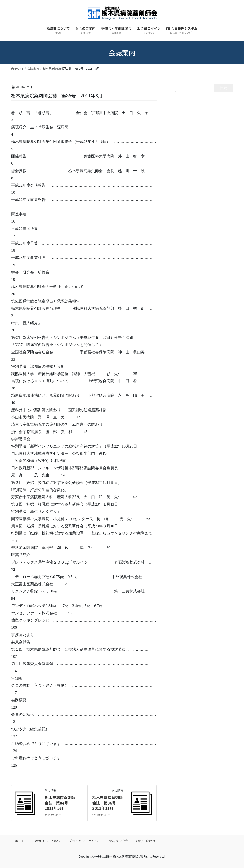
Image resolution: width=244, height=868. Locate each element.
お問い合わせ (146, 841)
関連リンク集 (119, 841)
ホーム (20, 841)
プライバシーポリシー (85, 841)
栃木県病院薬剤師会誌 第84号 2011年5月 (60, 803)
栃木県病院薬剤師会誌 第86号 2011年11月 (107, 803)
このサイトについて (47, 841)
